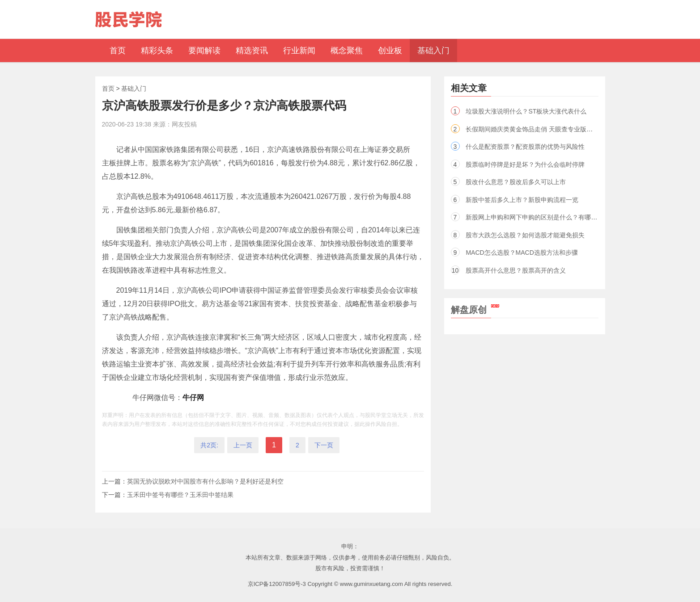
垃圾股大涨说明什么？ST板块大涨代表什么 (526, 111)
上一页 (243, 445)
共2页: (209, 445)
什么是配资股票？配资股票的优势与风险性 (525, 147)
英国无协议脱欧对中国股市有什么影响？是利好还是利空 (205, 481)
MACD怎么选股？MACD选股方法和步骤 (522, 253)
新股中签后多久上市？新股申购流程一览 (522, 200)
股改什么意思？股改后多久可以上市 (516, 182)
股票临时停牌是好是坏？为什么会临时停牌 (525, 164)
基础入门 (134, 88)
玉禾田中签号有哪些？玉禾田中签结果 (180, 495)
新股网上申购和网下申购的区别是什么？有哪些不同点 (541, 217)
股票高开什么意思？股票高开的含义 (516, 270)
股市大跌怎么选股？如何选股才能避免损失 (525, 235)
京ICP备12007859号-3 (277, 584)
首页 (108, 88)
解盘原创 (475, 310)
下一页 (324, 445)
